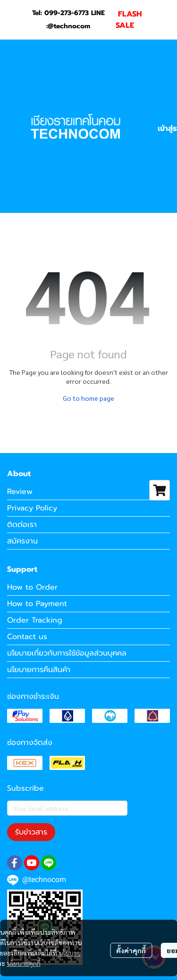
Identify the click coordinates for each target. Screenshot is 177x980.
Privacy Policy (32, 508)
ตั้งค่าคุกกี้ (131, 950)
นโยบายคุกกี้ (24, 963)
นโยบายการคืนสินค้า (39, 670)
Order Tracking (35, 620)
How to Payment (37, 604)
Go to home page (88, 398)
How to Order (32, 587)
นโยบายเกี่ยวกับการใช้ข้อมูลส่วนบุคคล (67, 653)
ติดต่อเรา (22, 525)
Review (20, 492)
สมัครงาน (22, 541)
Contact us (27, 637)
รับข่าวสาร (31, 832)
